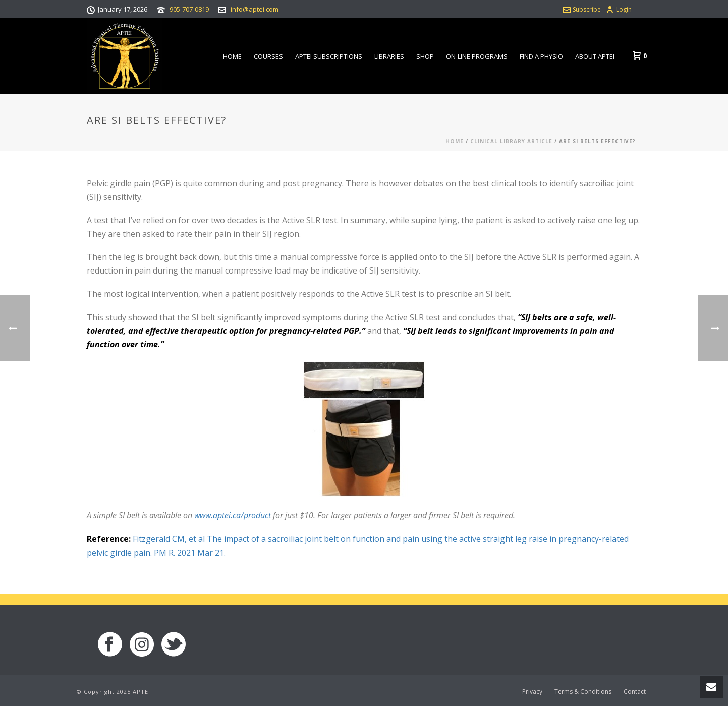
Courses (268, 56)
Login (619, 9)
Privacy (532, 692)
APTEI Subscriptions (329, 56)
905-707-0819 (189, 9)
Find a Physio (541, 56)
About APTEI (595, 56)
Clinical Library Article (511, 141)
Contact (635, 692)
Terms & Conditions (583, 692)
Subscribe (582, 9)
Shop (425, 56)
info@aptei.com (255, 9)
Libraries (389, 56)
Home (232, 56)
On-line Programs (477, 56)
